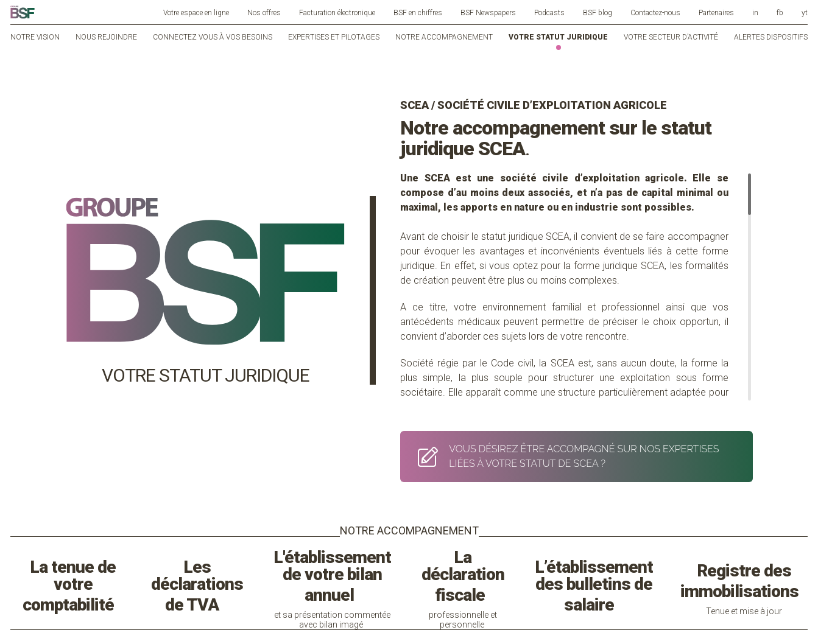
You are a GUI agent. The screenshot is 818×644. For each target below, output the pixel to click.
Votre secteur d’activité (671, 37)
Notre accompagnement (444, 37)
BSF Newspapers (488, 13)
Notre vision (35, 37)
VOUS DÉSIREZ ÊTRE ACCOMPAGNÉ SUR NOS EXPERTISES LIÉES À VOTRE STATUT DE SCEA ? (565, 457)
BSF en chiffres (418, 13)
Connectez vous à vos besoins (213, 37)
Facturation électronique (337, 13)
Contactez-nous (655, 13)
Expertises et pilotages (334, 37)
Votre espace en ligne (196, 13)
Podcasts (549, 13)
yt (805, 13)
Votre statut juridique (558, 37)
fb (780, 13)
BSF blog (598, 13)
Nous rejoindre (106, 37)
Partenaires (716, 13)
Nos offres (264, 13)
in (755, 13)
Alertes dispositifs (771, 37)
